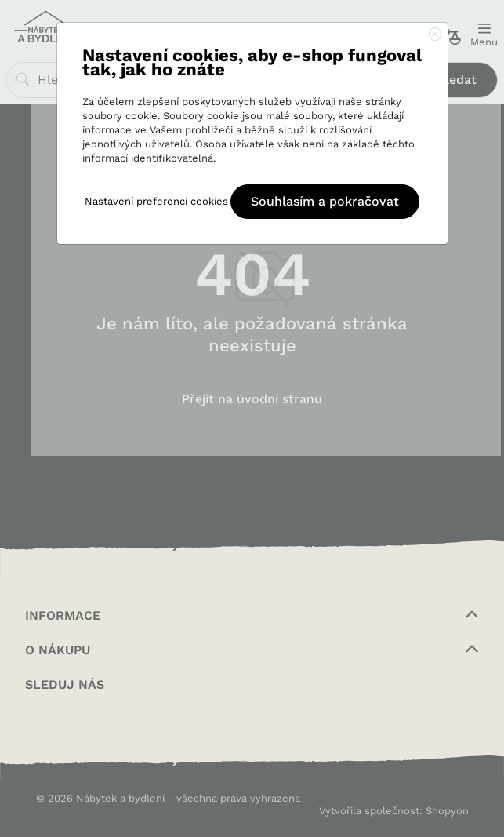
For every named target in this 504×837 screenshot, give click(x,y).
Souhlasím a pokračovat (325, 201)
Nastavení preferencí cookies (156, 201)
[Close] (435, 35)
